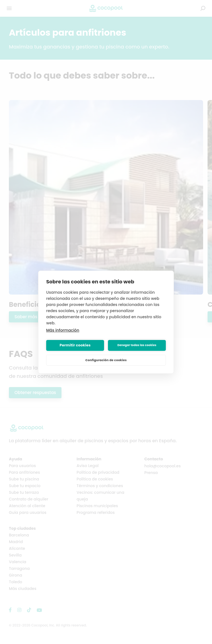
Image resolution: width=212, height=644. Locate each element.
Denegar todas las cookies (137, 345)
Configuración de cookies (106, 360)
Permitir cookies (75, 345)
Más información (63, 330)
